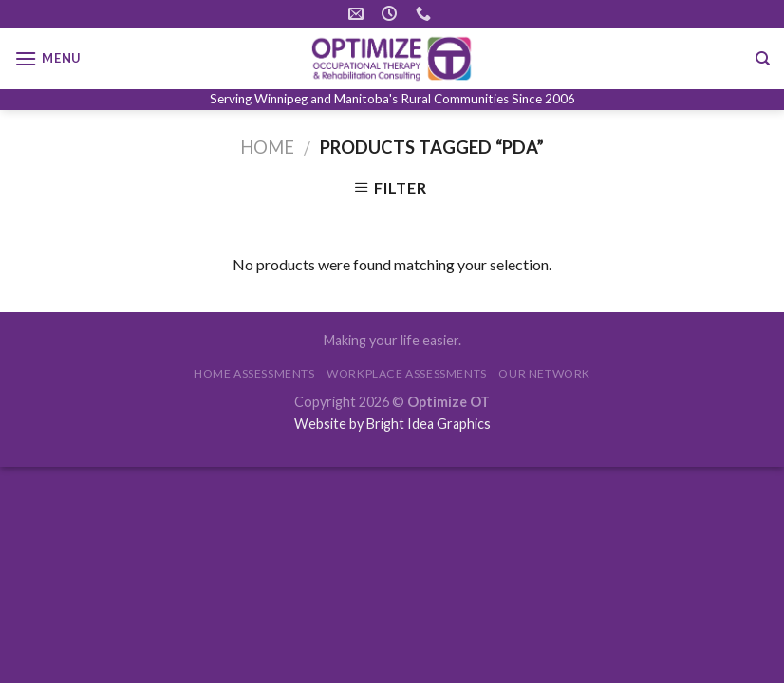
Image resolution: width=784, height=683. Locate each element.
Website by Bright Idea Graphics (392, 424)
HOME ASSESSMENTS (254, 373)
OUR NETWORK (544, 373)
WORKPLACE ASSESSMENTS (407, 373)
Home (267, 147)
